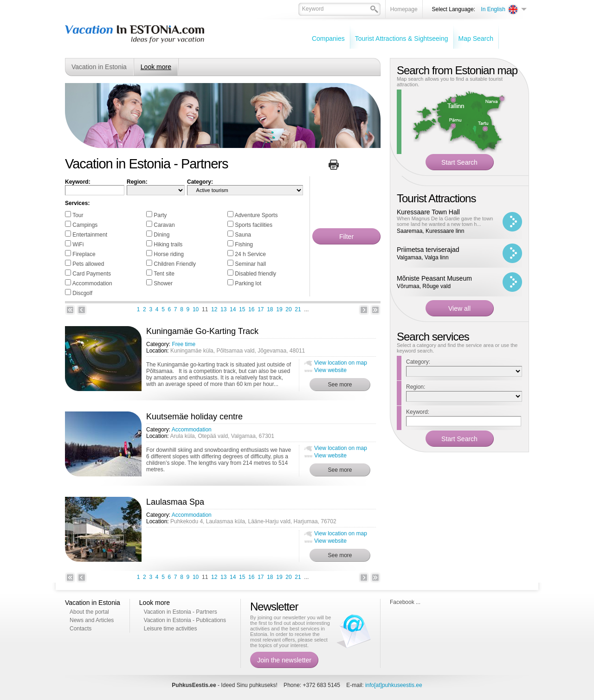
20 (288, 309)
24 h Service (250, 254)
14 (233, 309)
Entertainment (90, 235)
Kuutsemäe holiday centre (194, 417)
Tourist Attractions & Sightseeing (402, 39)
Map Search (476, 39)
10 (196, 309)
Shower (163, 283)
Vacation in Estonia (99, 67)
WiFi (78, 244)
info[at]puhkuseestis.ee (394, 685)
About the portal (89, 612)
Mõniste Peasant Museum (434, 278)
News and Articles (92, 620)
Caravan (164, 225)
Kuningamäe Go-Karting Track (202, 331)
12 (214, 309)
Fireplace (84, 254)
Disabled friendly (255, 274)
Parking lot (248, 283)
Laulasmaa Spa (175, 502)
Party (160, 215)
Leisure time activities (171, 629)
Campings (85, 225)
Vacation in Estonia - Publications (185, 620)
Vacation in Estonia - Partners (181, 612)
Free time (184, 344)
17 (261, 309)
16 (251, 309)
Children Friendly (175, 264)
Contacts (81, 629)
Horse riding (169, 254)
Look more (156, 67)
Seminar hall (250, 264)
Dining (161, 235)
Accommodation (92, 283)
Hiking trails (168, 244)
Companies (328, 39)
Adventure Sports (256, 215)
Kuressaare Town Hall (428, 212)
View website (330, 370)
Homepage (404, 9)
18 (270, 309)
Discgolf (82, 293)
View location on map (341, 363)
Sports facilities (254, 225)
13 (223, 309)
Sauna (243, 235)
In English (493, 9)
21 (298, 309)
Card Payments (92, 274)
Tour (78, 215)
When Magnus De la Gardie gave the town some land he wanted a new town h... (445, 221)
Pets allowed (88, 264)
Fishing (244, 244)
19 (279, 309)
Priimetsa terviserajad (428, 250)
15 (242, 309)
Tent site (164, 274)
